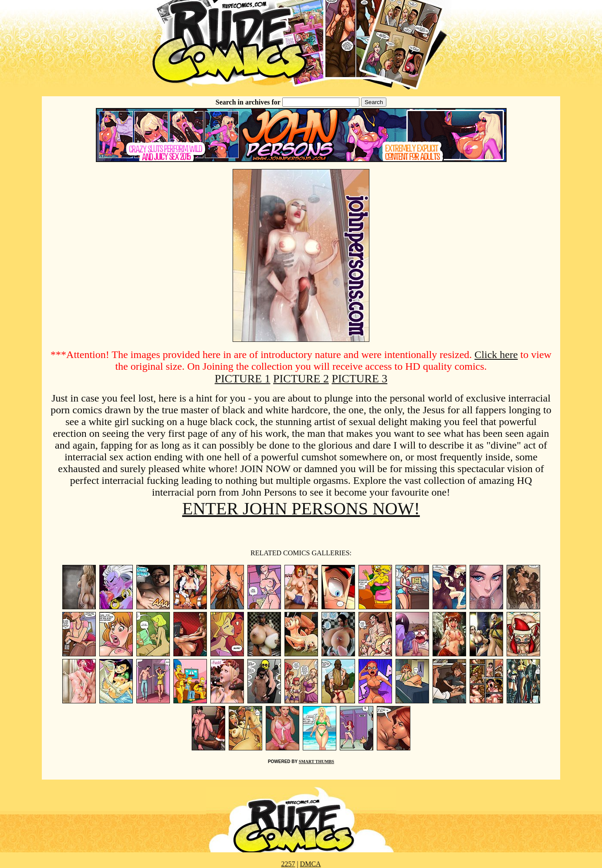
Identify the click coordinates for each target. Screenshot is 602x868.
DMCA (311, 864)
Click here (496, 355)
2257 (288, 864)
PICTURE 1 (243, 379)
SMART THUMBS (316, 762)
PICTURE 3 (359, 379)
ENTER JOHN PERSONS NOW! (301, 508)
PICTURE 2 (301, 379)
